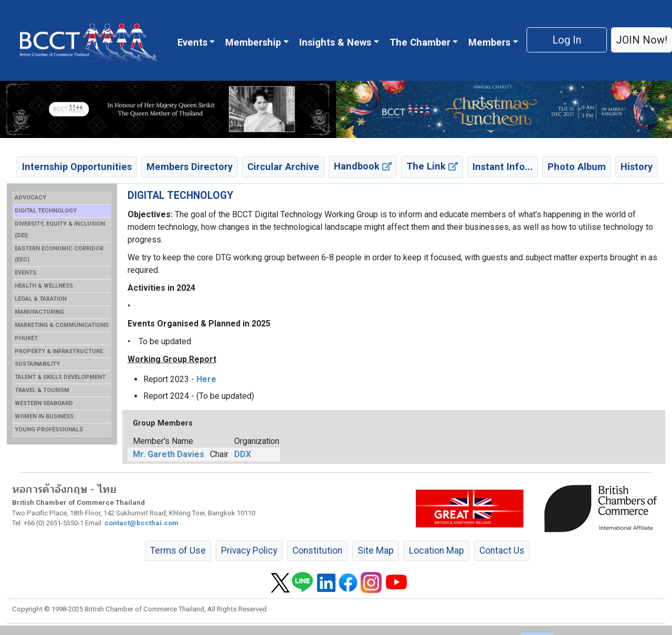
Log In (567, 40)
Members (489, 42)
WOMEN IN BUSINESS (44, 416)
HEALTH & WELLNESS (44, 286)
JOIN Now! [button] (642, 40)
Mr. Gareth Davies (169, 454)
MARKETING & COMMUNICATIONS (62, 325)
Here (206, 379)
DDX (243, 454)
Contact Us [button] (502, 551)
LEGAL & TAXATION (41, 299)
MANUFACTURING (39, 312)
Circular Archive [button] (283, 167)
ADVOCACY (30, 198)
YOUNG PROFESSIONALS (49, 430)
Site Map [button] (376, 551)
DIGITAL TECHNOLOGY (46, 211)
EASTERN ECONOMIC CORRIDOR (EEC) (59, 254)
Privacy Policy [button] (249, 551)
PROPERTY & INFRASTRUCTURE (59, 351)
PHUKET (26, 338)
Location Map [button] (437, 551)
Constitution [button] (317, 551)
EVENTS (25, 273)
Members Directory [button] (190, 167)
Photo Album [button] (577, 167)
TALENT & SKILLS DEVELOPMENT (60, 377)
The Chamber (420, 42)
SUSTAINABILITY (37, 364)
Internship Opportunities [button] (77, 167)
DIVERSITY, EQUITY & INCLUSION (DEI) (60, 230)
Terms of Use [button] (178, 551)
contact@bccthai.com (141, 523)
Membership (253, 42)
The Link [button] (432, 166)
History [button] (637, 167)
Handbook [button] (363, 166)
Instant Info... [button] (503, 167)
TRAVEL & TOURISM (42, 390)
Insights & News (335, 42)
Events (192, 42)
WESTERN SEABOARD (44, 403)
